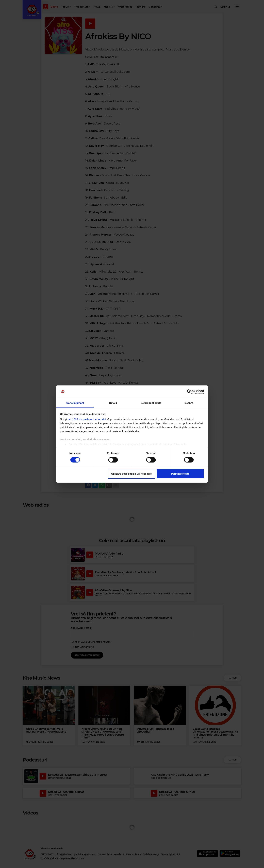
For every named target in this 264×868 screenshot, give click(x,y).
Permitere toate (180, 474)
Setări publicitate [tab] (151, 403)
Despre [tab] (189, 403)
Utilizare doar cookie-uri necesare (131, 474)
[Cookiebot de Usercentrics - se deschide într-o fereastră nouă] (189, 392)
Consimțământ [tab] (75, 403)
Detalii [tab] (113, 403)
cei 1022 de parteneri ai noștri (87, 419)
